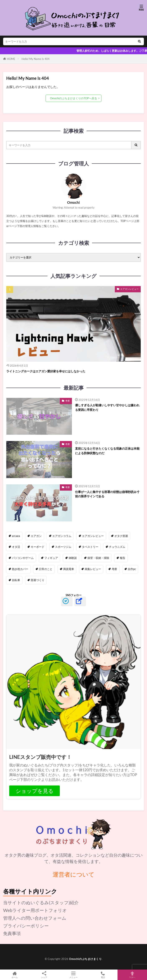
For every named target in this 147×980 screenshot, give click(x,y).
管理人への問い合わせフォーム (35, 918)
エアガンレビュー (129, 289)
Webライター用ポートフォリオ (35, 910)
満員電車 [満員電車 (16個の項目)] (69, 569)
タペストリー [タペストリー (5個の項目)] (90, 547)
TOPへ (132, 975)
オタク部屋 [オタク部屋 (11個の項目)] (121, 536)
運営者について (74, 874)
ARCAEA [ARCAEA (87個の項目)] (16, 536)
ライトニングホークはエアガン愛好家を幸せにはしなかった (46, 371)
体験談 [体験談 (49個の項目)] (73, 558)
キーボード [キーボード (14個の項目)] (38, 547)
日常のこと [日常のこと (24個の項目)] (46, 569)
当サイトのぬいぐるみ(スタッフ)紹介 (41, 902)
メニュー (73, 975)
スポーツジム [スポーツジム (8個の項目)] (63, 547)
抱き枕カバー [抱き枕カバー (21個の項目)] (20, 569)
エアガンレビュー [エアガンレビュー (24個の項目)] (93, 536)
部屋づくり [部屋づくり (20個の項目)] (38, 580)
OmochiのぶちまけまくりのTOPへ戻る (73, 98)
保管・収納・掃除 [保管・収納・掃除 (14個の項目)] (98, 558)
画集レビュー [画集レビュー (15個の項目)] (93, 569)
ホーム (15, 975)
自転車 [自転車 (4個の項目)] (16, 580)
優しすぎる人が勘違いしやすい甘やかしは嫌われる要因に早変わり (107, 407)
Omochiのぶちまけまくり (85, 959)
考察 (68, 401)
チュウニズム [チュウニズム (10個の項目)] (117, 547)
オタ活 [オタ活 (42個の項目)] (16, 547)
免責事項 (12, 933)
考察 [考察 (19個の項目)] (114, 569)
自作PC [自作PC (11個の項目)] (132, 569)
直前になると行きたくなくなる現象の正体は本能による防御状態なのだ (107, 451)
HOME (11, 59)
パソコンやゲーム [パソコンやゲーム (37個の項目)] (23, 558)
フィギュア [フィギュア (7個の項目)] (51, 558)
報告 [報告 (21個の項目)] (123, 558)
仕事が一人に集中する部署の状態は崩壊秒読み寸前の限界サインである (107, 494)
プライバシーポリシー (26, 926)
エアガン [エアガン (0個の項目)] (36, 536)
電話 (103, 975)
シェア (44, 975)
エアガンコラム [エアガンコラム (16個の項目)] (62, 536)
